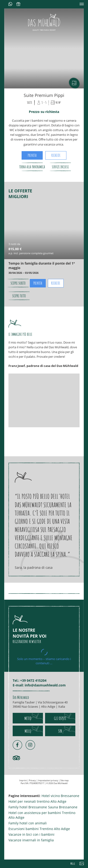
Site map (65, 780)
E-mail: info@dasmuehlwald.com (39, 685)
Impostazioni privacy (48, 780)
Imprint (23, 780)
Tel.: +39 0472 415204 (30, 680)
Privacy (33, 780)
